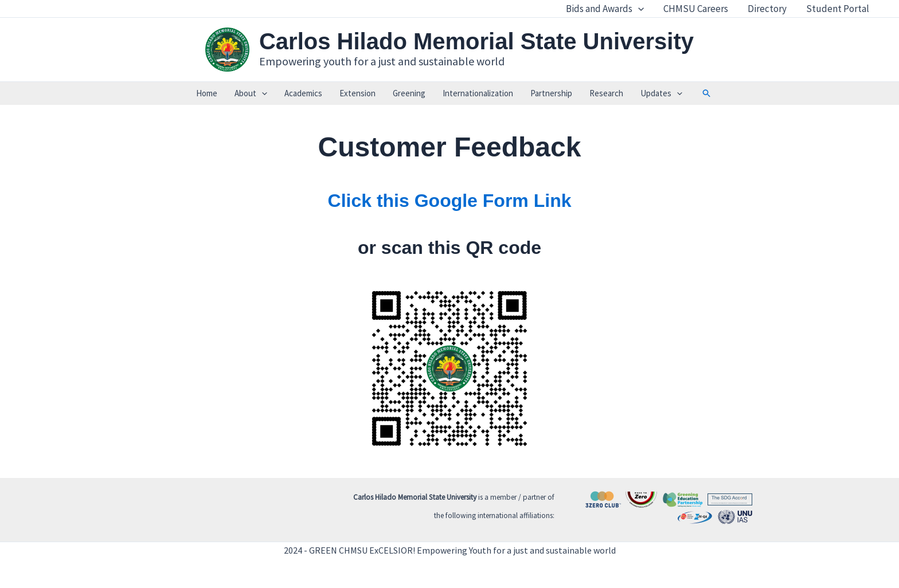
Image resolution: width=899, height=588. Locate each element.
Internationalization (478, 93)
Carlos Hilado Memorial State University (476, 41)
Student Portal (838, 9)
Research (606, 93)
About (251, 93)
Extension (357, 93)
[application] (638, 9)
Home (207, 93)
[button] (707, 93)
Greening (409, 93)
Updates (661, 93)
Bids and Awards (605, 9)
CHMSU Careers (696, 9)
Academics (303, 93)
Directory (767, 9)
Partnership (551, 93)
